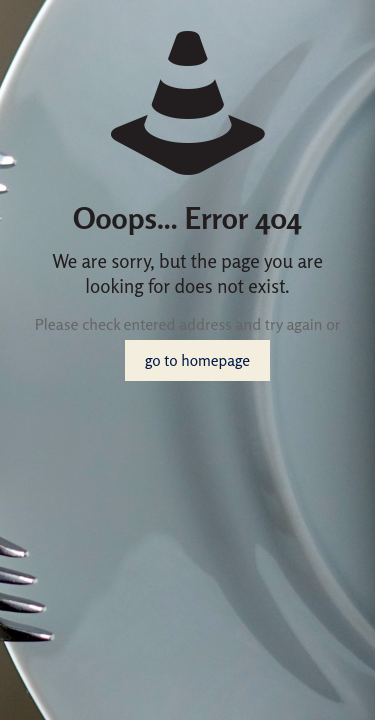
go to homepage (197, 360)
